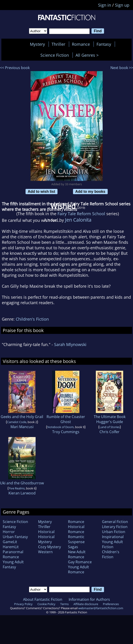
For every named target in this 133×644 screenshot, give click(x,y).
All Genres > (88, 55)
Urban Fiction (114, 532)
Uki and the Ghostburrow (22, 483)
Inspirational (113, 537)
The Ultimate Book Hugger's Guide (110, 419)
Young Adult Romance (78, 569)
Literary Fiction (115, 527)
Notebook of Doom (60, 427)
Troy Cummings (66, 432)
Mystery (37, 44)
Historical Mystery (46, 539)
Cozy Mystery (50, 547)
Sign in (105, 5)
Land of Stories (110, 427)
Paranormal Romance (13, 554)
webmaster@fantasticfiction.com (101, 608)
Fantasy (104, 44)
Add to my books (90, 191)
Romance (81, 44)
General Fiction (115, 522)
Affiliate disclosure (86, 604)
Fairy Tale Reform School (81, 214)
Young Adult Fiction (112, 544)
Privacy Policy (23, 604)
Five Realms (17, 488)
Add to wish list (42, 191)
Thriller (58, 44)
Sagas (73, 547)
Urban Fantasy (15, 537)
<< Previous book (15, 68)
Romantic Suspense (76, 539)
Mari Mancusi (22, 427)
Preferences (111, 604)
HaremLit (11, 547)
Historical (46, 532)
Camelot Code (17, 422)
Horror (9, 532)
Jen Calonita (78, 220)
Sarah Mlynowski (70, 344)
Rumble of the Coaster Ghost (66, 419)
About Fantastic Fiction (43, 599)
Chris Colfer (110, 432)
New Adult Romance (77, 554)
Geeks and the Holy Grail (22, 417)
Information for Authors (89, 599)
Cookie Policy (46, 604)
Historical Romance (76, 529)
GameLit (10, 542)
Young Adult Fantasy (13, 564)
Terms (64, 604)
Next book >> (122, 68)
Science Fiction (55, 55)
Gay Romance (80, 562)
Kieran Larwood (22, 493)
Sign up (122, 5)
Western (45, 552)
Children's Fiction (32, 319)
